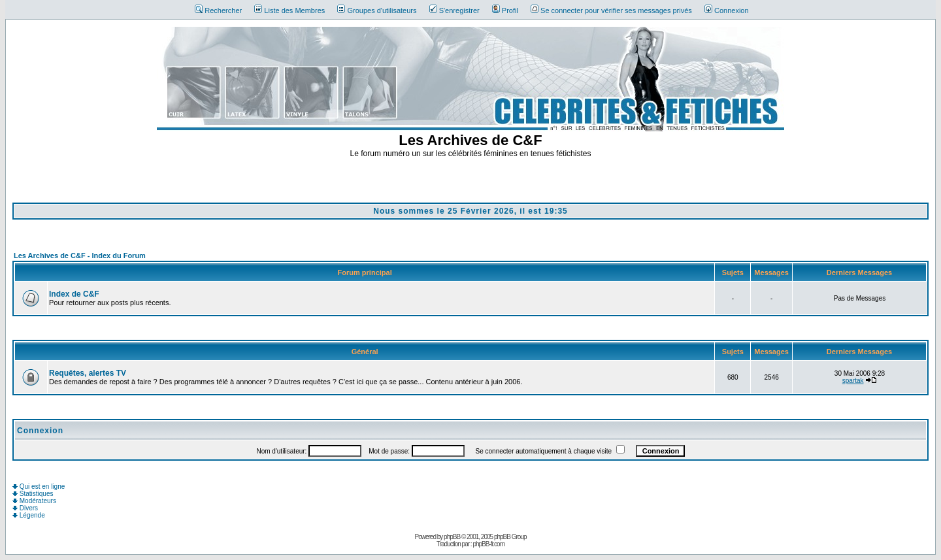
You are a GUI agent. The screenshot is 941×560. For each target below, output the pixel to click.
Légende (29, 515)
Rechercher (218, 10)
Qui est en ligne (39, 486)
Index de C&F (74, 294)
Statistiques (33, 494)
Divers (25, 508)
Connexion (727, 10)
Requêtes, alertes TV (88, 373)
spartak (853, 381)
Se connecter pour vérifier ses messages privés (611, 10)
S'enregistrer (454, 10)
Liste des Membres (289, 10)
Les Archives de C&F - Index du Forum (80, 255)
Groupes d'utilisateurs (377, 10)
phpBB (452, 537)
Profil (505, 10)
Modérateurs (34, 501)
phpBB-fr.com (488, 544)
